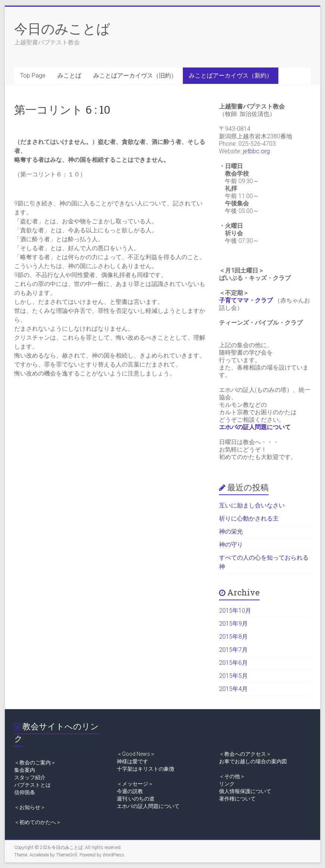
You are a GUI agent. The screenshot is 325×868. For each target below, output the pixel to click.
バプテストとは (32, 785)
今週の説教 (130, 791)
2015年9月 (233, 624)
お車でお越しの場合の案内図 (253, 761)
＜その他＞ (232, 776)
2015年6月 (233, 663)
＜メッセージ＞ (135, 784)
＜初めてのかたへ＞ (38, 822)
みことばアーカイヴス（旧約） (135, 76)
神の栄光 (231, 532)
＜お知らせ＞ (30, 807)
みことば (69, 76)
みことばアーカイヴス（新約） (231, 76)
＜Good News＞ (136, 754)
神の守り (231, 545)
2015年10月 (235, 611)
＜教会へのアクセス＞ (245, 754)
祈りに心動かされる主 (249, 518)
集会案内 (25, 770)
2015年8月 (233, 637)
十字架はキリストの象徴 (146, 769)
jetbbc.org (256, 151)
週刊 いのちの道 (136, 799)
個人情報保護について (245, 791)
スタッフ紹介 (30, 777)
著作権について (237, 799)
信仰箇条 (25, 792)
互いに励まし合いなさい (252, 505)
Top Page (33, 76)
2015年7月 (233, 650)
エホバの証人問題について (255, 427)
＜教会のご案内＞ (35, 762)
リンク (227, 784)
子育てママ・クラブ (246, 300)
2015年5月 (233, 676)
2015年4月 (233, 689)
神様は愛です (132, 761)
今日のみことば (62, 28)
